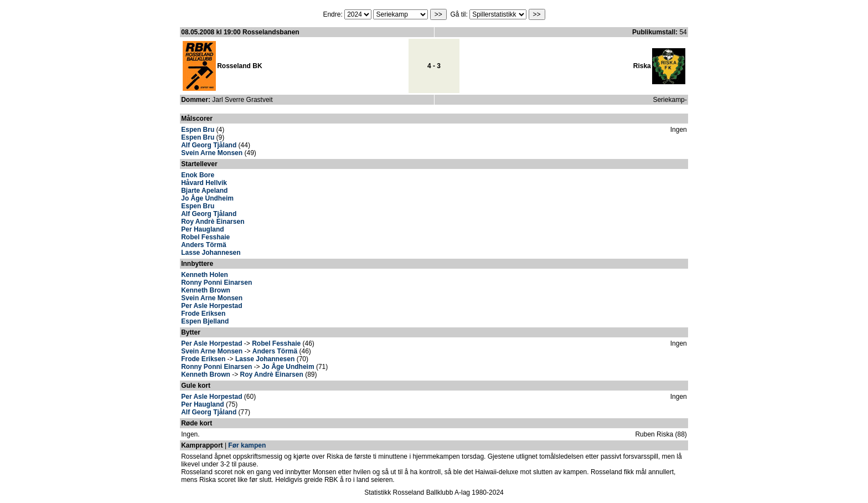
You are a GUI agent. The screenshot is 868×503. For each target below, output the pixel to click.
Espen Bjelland (205, 321)
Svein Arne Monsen (212, 153)
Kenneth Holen (205, 275)
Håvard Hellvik (204, 183)
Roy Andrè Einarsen (213, 222)
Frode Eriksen (203, 314)
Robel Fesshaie (205, 237)
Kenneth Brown (206, 290)
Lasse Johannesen (211, 253)
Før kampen (247, 445)
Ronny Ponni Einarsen (216, 283)
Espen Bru (198, 130)
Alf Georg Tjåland (209, 145)
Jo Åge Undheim (207, 198)
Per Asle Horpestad (211, 306)
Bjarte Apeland (204, 191)
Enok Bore (198, 175)
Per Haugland (202, 229)
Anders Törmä (203, 245)
